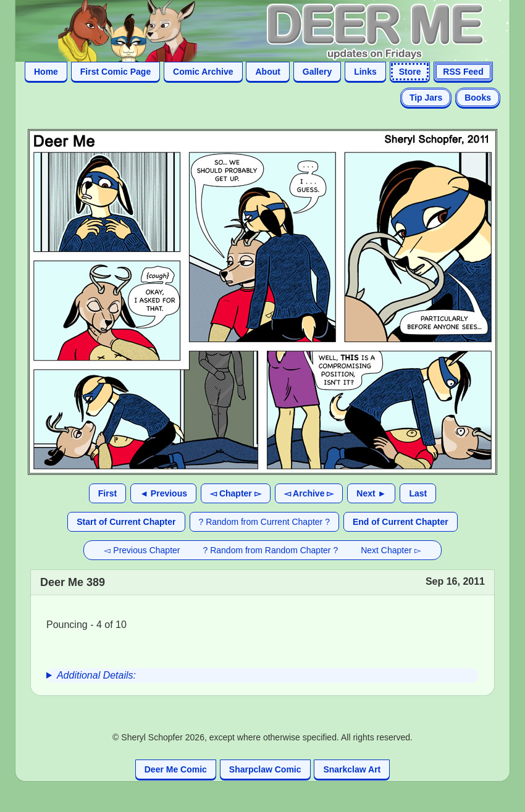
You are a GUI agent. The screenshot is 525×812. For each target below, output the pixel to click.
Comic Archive (203, 72)
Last (418, 493)
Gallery (317, 72)
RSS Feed (463, 72)
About (267, 72)
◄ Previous (163, 493)
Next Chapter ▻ (391, 550)
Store (410, 72)
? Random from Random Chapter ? (271, 550)
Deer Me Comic (176, 769)
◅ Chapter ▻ (236, 493)
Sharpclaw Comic (265, 769)
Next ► (371, 493)
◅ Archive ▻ (309, 493)
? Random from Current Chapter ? (264, 522)
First (107, 493)
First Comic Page (115, 72)
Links (365, 72)
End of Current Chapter (401, 522)
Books (478, 98)
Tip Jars (426, 98)
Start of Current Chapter (126, 522)
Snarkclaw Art (352, 769)
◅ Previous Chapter (142, 550)
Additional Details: (96, 675)
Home (46, 72)
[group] (262, 676)
